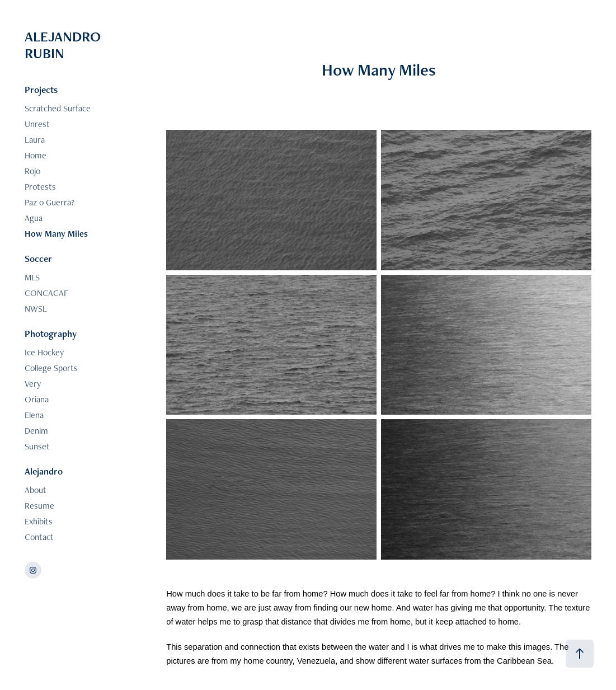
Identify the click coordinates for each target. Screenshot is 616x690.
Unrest (37, 124)
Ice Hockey (44, 352)
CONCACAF (46, 293)
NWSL (36, 309)
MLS (32, 277)
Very (33, 384)
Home (36, 155)
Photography (51, 334)
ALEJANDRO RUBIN (64, 45)
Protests (40, 187)
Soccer (38, 259)
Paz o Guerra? (50, 202)
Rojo (32, 171)
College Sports (51, 368)
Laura (35, 140)
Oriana (37, 399)
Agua (34, 218)
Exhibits (39, 521)
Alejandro (44, 471)
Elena (34, 415)
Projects (41, 90)
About (36, 490)
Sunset (37, 446)
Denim (36, 431)
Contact (39, 537)
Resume (39, 506)
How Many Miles (56, 234)
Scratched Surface (58, 108)
